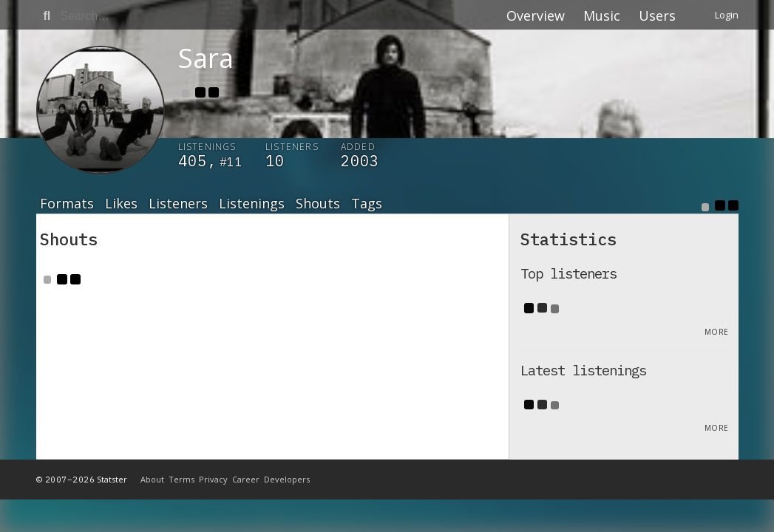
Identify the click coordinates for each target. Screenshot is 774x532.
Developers (287, 479)
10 (275, 161)
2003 (360, 161)
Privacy (213, 479)
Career (246, 479)
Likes (121, 204)
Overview (536, 16)
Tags (367, 204)
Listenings (252, 204)
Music (602, 16)
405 (193, 161)
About (152, 479)
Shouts (318, 204)
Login (727, 15)
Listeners (178, 204)
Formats (67, 204)
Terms (181, 479)
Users (657, 16)
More (717, 332)
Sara (206, 58)
